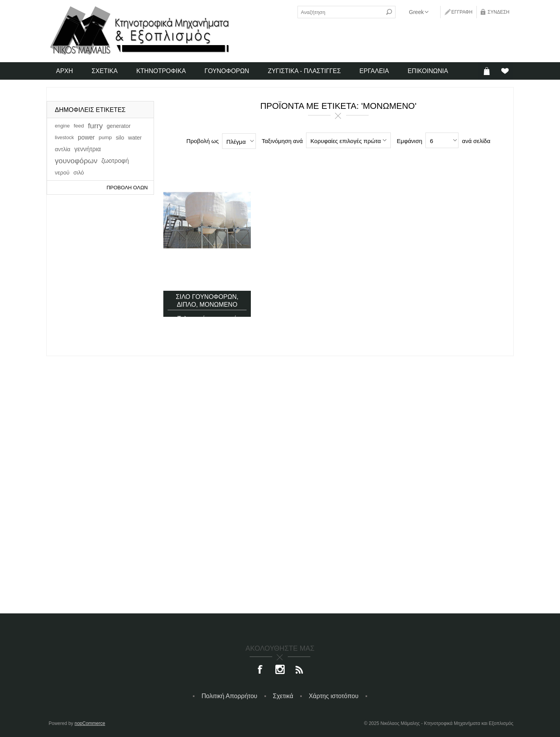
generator (119, 126)
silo (120, 138)
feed (79, 126)
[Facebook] (261, 670)
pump (105, 137)
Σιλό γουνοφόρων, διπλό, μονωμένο (207, 288)
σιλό (79, 173)
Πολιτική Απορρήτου (229, 696)
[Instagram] (280, 670)
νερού (62, 173)
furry (95, 126)
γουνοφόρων (76, 161)
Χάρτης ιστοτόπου (334, 696)
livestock (64, 137)
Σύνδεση (499, 12)
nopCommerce (90, 723)
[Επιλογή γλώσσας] (419, 12)
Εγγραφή (462, 12)
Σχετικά (283, 696)
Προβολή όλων (127, 188)
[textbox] (340, 12)
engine (62, 126)
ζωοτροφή (115, 161)
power (86, 137)
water (135, 138)
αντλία (63, 149)
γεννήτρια (87, 149)
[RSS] (299, 670)
